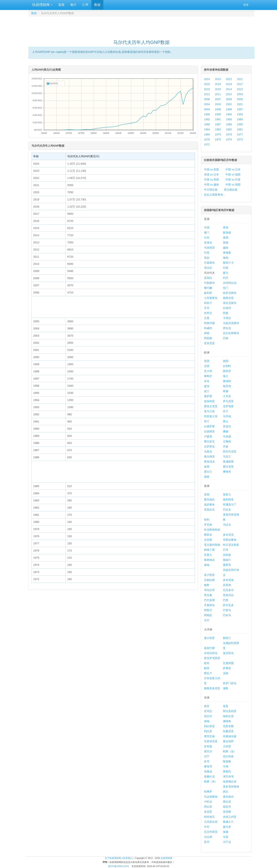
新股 (61, 5)
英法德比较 (231, 190)
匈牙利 (227, 386)
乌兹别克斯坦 (231, 323)
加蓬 (226, 832)
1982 (229, 129)
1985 (240, 124)
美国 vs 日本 (212, 174)
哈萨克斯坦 (230, 293)
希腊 (226, 391)
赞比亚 (227, 802)
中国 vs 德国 (233, 174)
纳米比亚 (228, 716)
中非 (207, 827)
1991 (218, 119)
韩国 (226, 243)
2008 (207, 99)
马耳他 (227, 416)
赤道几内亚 (230, 817)
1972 (207, 145)
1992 (207, 119)
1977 (240, 134)
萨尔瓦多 (228, 605)
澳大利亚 (209, 638)
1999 (218, 109)
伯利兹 (227, 555)
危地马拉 (228, 595)
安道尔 (227, 426)
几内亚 (227, 746)
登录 (246, 5)
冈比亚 (208, 807)
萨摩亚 (227, 668)
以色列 (227, 308)
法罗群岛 (209, 446)
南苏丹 (227, 807)
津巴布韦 (228, 776)
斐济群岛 (228, 653)
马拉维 (208, 837)
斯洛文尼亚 (211, 406)
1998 (229, 109)
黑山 (226, 421)
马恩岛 (208, 452)
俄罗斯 (208, 396)
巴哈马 (227, 615)
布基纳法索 (230, 736)
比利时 (227, 366)
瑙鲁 (226, 688)
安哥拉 (208, 711)
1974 (229, 139)
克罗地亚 (228, 406)
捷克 (207, 386)
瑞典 (207, 477)
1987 (218, 124)
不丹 (207, 308)
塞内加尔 (228, 797)
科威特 (208, 328)
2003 (218, 104)
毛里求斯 (228, 726)
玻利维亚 (228, 499)
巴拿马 (227, 610)
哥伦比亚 (209, 590)
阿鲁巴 (208, 610)
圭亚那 (208, 540)
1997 (240, 109)
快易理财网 (42, 5)
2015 (218, 89)
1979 (218, 134)
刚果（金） (230, 751)
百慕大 (208, 555)
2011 (218, 94)
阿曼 (226, 313)
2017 (240, 84)
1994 (229, 114)
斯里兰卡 (228, 263)
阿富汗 (208, 303)
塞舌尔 (208, 751)
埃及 (226, 706)
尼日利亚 (228, 756)
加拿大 (227, 494)
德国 (226, 361)
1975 (218, 139)
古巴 (207, 620)
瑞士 (226, 376)
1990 (229, 119)
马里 (226, 837)
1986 (229, 124)
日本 (207, 238)
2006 (229, 99)
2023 (218, 79)
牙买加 (208, 525)
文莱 (207, 318)
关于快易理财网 (113, 858)
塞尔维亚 (209, 457)
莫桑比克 (209, 776)
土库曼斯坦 (211, 298)
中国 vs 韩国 (233, 185)
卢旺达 (208, 802)
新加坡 (227, 233)
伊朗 (207, 333)
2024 (207, 79)
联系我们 (127, 858)
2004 (207, 104)
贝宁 (207, 756)
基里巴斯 (209, 648)
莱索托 (227, 771)
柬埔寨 (227, 253)
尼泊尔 (208, 268)
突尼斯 (227, 812)
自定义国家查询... (215, 195)
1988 (207, 124)
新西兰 (227, 638)
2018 (229, 84)
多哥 (207, 761)
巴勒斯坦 (209, 283)
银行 (73, 5)
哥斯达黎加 (230, 540)
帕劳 (207, 668)
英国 (207, 361)
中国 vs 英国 (212, 180)
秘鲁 (207, 585)
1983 (218, 129)
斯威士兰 (228, 822)
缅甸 (226, 258)
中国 (207, 227)
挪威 (226, 431)
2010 (229, 94)
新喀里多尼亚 (212, 688)
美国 (207, 494)
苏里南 (227, 585)
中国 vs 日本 (233, 169)
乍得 (226, 766)
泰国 (226, 238)
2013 (240, 89)
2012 (207, 94)
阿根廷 (208, 615)
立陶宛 (227, 441)
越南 (226, 248)
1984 (207, 129)
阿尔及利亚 (230, 711)
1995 (218, 114)
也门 (226, 288)
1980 (207, 134)
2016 (207, 89)
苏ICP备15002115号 (119, 866)
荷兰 (207, 421)
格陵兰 (227, 560)
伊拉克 (227, 328)
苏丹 (207, 842)
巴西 (226, 600)
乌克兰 (227, 457)
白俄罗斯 (209, 426)
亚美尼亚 (209, 343)
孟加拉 (208, 278)
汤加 (226, 673)
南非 (207, 706)
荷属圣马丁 (230, 505)
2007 (218, 99)
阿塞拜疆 (209, 323)
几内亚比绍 (211, 822)
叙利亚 (208, 293)
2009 (240, 94)
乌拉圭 (227, 525)
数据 (97, 5)
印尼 (207, 253)
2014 (229, 89)
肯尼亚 (208, 812)
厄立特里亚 (211, 832)
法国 (207, 366)
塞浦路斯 (228, 462)
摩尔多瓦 (209, 441)
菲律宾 (208, 243)
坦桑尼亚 (228, 731)
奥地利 (227, 381)
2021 (240, 79)
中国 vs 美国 (212, 169)
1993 (240, 114)
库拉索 (208, 595)
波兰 (207, 391)
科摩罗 (208, 792)
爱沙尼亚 (228, 467)
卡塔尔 (227, 318)
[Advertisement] (141, 26)
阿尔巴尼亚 (230, 452)
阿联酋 (208, 338)
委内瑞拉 (209, 499)
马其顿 (227, 436)
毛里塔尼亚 (211, 741)
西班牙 (227, 371)
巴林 (226, 338)
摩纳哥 (227, 472)
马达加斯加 (211, 797)
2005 (240, 99)
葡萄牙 (208, 376)
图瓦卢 (208, 673)
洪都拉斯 (209, 580)
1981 (240, 129)
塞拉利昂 (228, 741)
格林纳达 (209, 560)
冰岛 (207, 381)
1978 (229, 134)
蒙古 (226, 273)
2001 (240, 104)
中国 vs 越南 (212, 185)
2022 (229, 79)
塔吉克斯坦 (230, 303)
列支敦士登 (211, 416)
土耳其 (227, 396)
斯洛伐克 (209, 462)
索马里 (227, 827)
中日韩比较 (211, 190)
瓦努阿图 (228, 663)
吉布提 (208, 746)
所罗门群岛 (230, 683)
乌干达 (227, 842)
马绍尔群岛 (211, 653)
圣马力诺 (209, 411)
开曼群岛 (209, 605)
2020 (207, 84)
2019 (218, 84)
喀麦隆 (227, 761)
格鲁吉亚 (228, 298)
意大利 (208, 371)
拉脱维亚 (209, 431)
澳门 (207, 233)
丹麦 (226, 446)
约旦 (226, 278)
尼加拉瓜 (209, 510)
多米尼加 (228, 580)
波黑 (207, 467)
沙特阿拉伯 (230, 283)
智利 (207, 520)
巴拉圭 (227, 510)
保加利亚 (209, 401)
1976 (207, 139)
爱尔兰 (208, 472)
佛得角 (227, 721)
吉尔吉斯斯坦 (231, 333)
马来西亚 (209, 248)
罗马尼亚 (228, 401)
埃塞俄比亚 (230, 782)
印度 (226, 268)
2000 (207, 109)
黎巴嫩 (208, 288)
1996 (207, 114)
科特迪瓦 (209, 817)
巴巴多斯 (209, 600)
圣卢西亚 (209, 575)
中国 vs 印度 (233, 180)
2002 (229, 104)
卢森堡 (208, 436)
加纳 (207, 721)
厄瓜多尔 (228, 590)
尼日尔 (208, 716)
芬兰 (226, 411)
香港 (226, 227)
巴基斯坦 (209, 263)
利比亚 (208, 731)
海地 (207, 565)
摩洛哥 (208, 766)
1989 (240, 119)
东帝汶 (208, 313)
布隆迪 (208, 771)
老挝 (207, 258)
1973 (240, 139)
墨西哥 (227, 565)
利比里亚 (209, 726)
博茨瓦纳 (209, 736)
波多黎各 (209, 505)
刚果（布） (211, 782)
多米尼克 (228, 535)
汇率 (85, 5)
